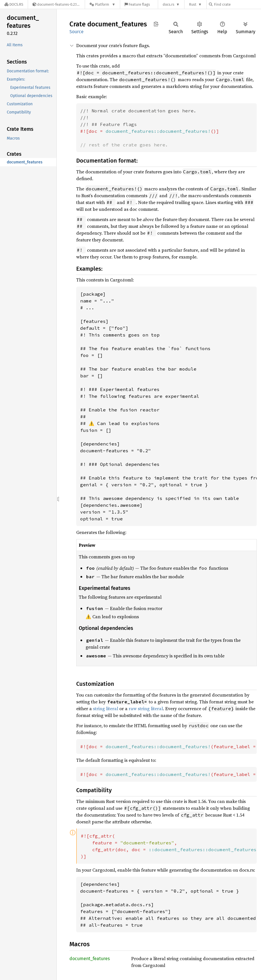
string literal (106, 708)
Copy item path (156, 24)
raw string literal (146, 708)
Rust (193, 4)
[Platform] (102, 4)
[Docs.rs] (14, 4)
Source (77, 32)
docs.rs (168, 4)
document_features (90, 959)
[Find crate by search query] (237, 4)
